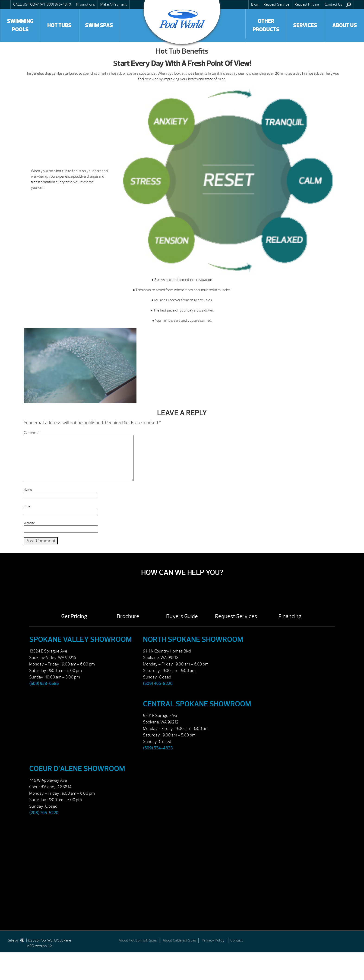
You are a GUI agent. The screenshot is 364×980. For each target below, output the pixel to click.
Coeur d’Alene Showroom (77, 769)
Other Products (266, 25)
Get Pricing (74, 616)
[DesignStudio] (22, 940)
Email (27, 506)
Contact (237, 940)
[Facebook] (355, 940)
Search (349, 5)
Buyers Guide (182, 616)
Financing (290, 616)
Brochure (128, 616)
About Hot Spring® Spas (138, 940)
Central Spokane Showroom (197, 704)
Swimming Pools (20, 25)
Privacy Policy (213, 940)
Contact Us (333, 4)
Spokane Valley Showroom (81, 639)
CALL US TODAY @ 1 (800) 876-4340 (42, 4)
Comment (32, 433)
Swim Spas (99, 25)
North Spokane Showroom (193, 639)
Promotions (86, 4)
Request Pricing (307, 4)
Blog (255, 4)
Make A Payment (114, 4)
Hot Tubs (59, 25)
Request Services (236, 616)
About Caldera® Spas (179, 940)
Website (29, 523)
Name (28, 490)
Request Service (276, 4)
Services (305, 25)
